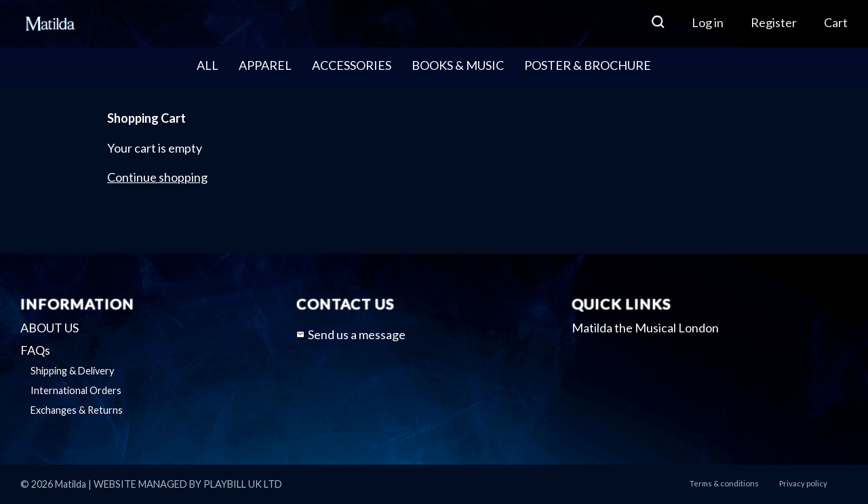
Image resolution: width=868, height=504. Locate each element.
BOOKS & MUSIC (458, 65)
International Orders (76, 390)
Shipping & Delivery (72, 371)
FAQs (35, 350)
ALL (208, 65)
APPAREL (265, 65)
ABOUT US (50, 328)
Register (774, 22)
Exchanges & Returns (77, 410)
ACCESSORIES (352, 65)
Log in (708, 22)
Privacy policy (803, 483)
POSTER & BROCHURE (588, 65)
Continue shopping (157, 177)
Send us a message (351, 334)
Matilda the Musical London (645, 328)
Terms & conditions (724, 483)
